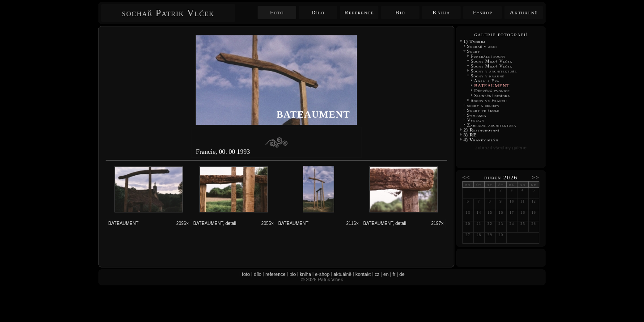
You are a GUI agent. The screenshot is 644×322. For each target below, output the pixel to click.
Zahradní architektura (492, 125)
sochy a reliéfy (483, 105)
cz (377, 274)
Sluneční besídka (492, 95)
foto (246, 274)
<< (466, 177)
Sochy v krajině (487, 76)
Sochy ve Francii (489, 100)
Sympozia (477, 115)
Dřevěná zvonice (492, 91)
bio (292, 274)
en (386, 274)
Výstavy (476, 120)
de (402, 274)
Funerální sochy (488, 56)
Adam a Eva (487, 81)
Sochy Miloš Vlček (492, 61)
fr (394, 274)
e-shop (322, 274)
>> (536, 177)
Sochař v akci (482, 46)
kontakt (363, 274)
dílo (258, 274)
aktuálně (343, 274)
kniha (305, 274)
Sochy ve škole (483, 110)
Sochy (474, 51)
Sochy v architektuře (494, 71)
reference (275, 274)
